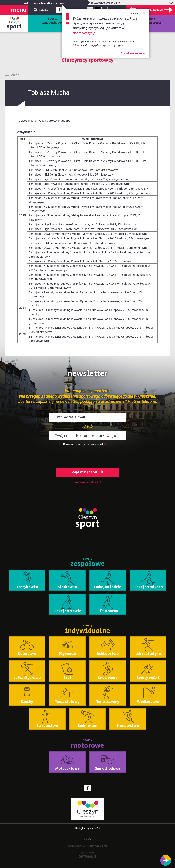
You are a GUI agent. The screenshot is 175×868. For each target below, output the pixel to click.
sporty (53, 21)
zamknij (138, 13)
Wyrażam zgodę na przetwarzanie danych (85, 444)
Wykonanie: (88, 854)
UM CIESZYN (99, 846)
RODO (88, 839)
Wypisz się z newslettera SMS (88, 482)
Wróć (15, 75)
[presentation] (87, 456)
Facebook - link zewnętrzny (60, 11)
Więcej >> (108, 444)
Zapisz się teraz (88, 472)
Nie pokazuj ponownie (133, 53)
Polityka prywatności (88, 829)
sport (14, 26)
